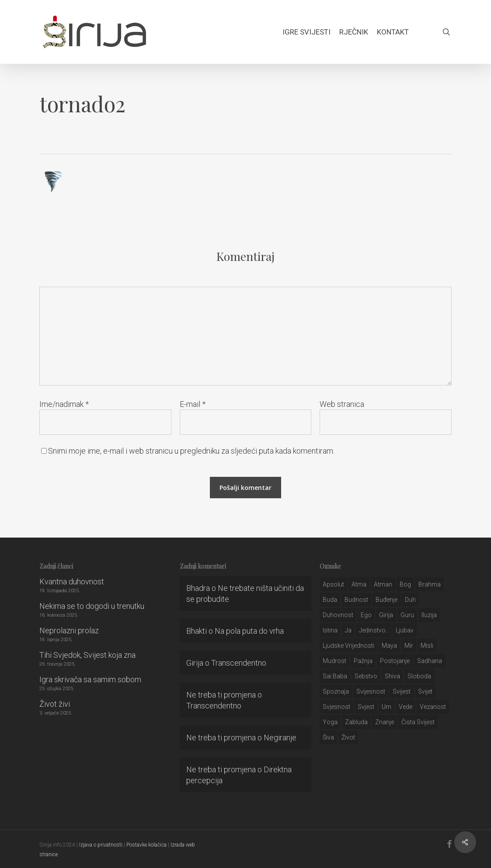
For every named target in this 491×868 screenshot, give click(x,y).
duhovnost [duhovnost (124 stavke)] (338, 615)
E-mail (193, 404)
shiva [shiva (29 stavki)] (392, 676)
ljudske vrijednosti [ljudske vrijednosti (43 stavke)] (348, 646)
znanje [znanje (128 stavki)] (385, 722)
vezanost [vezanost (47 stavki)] (433, 707)
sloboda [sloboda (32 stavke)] (419, 676)
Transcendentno (239, 663)
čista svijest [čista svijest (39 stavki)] (418, 722)
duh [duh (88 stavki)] (410, 600)
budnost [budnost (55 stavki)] (356, 600)
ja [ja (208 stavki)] (348, 630)
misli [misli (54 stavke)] (427, 646)
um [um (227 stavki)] (387, 707)
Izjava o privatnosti (101, 845)
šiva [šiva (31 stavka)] (328, 737)
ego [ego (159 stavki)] (366, 615)
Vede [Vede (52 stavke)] (406, 707)
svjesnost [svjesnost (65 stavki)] (336, 707)
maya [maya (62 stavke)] (389, 646)
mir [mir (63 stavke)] (409, 646)
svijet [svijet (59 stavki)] (425, 691)
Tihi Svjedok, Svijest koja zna (87, 655)
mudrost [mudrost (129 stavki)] (334, 661)
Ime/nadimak (64, 404)
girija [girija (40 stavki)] (386, 615)
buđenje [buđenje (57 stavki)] (387, 600)
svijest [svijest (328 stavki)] (402, 691)
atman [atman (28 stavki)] (383, 584)
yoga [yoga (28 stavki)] (330, 722)
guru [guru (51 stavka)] (407, 615)
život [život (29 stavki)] (348, 737)
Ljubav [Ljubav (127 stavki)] (405, 630)
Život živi (55, 704)
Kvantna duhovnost (72, 582)
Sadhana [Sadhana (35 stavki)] (430, 661)
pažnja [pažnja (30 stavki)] (363, 661)
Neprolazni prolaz (69, 630)
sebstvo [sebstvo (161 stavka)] (366, 676)
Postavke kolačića (146, 845)
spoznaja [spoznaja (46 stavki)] (336, 691)
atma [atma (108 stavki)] (359, 584)
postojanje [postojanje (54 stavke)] (395, 661)
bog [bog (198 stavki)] (405, 584)
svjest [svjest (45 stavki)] (366, 707)
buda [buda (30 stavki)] (330, 600)
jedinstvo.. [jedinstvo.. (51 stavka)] (374, 630)
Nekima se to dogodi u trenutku (92, 606)
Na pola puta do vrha (249, 631)
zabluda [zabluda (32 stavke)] (356, 722)
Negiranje (280, 738)
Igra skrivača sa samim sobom (90, 679)
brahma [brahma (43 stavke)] (430, 584)
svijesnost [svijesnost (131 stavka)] (371, 691)
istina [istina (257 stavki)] (330, 630)
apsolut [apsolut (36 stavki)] (333, 584)
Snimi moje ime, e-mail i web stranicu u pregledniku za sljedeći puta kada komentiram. (191, 451)
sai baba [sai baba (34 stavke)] (335, 676)
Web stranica (342, 404)
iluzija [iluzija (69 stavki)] (429, 615)
